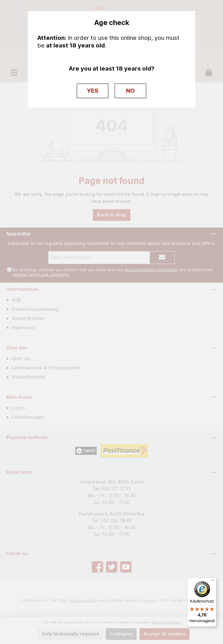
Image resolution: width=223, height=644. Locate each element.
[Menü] (213, 582)
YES (93, 91)
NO (130, 91)
